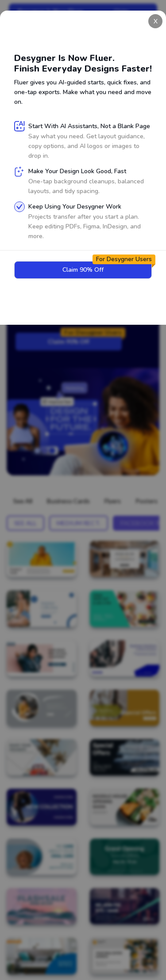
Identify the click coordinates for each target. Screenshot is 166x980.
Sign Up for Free (47, 216)
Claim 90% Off (85, 339)
